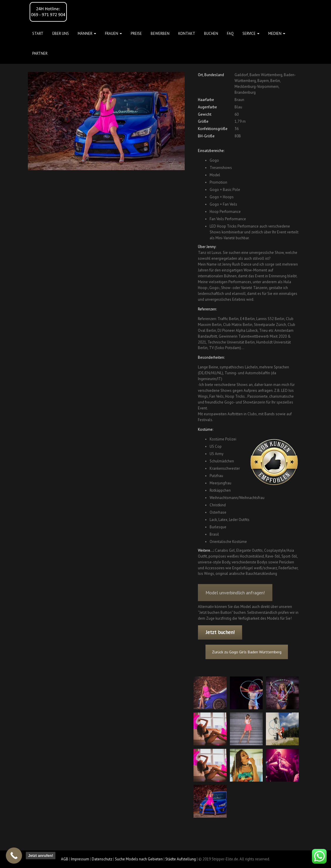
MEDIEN (277, 34)
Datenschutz (102, 859)
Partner (40, 53)
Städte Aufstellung (181, 859)
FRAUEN (113, 34)
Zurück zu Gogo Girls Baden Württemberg (247, 652)
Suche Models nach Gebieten (139, 859)
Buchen (211, 34)
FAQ (230, 34)
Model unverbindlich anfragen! (235, 599)
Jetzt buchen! (220, 632)
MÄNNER (87, 34)
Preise (136, 34)
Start (38, 34)
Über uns (61, 34)
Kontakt (187, 34)
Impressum (80, 859)
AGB (65, 859)
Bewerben (160, 34)
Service (251, 34)
